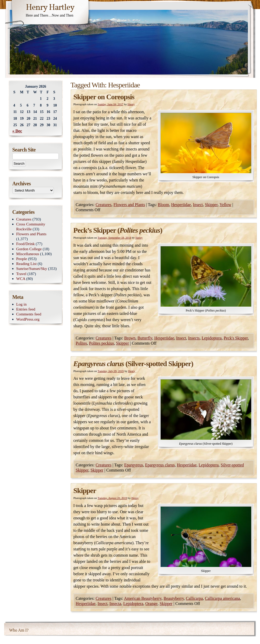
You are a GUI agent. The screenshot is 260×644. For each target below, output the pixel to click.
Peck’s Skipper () (118, 230)
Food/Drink (26, 244)
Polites (81, 343)
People (22, 259)
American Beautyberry (143, 598)
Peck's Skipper (236, 338)
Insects (194, 338)
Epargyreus (134, 465)
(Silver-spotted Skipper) (133, 364)
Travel (21, 274)
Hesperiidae (181, 205)
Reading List (27, 264)
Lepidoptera (211, 338)
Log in (22, 304)
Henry (131, 104)
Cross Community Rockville (31, 226)
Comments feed (29, 314)
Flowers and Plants (129, 205)
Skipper (211, 205)
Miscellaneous (28, 254)
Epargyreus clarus (160, 465)
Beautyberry (174, 598)
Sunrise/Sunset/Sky (32, 268)
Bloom (164, 205)
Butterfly (145, 338)
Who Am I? (19, 630)
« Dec (17, 131)
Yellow (226, 205)
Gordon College (29, 249)
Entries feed (26, 309)
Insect (198, 205)
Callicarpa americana (222, 598)
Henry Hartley (50, 8)
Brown (130, 338)
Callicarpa (194, 598)
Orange (151, 604)
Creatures (103, 205)
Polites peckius (101, 343)
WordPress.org (28, 319)
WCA (21, 279)
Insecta (115, 604)
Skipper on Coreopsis (104, 97)
